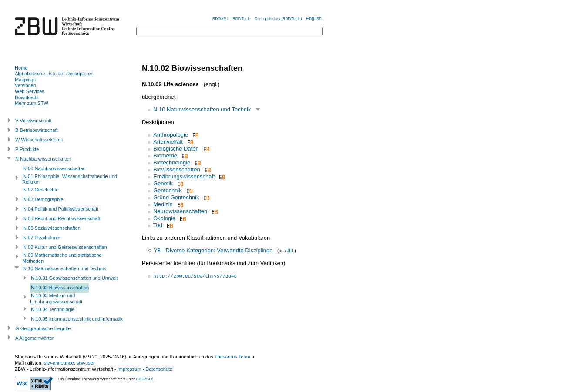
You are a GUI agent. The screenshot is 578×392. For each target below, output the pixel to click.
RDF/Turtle (242, 19)
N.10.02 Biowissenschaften (60, 288)
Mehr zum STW (32, 103)
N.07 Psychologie (42, 238)
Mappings (25, 80)
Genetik (163, 183)
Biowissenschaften (177, 169)
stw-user (86, 363)
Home (21, 68)
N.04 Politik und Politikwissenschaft (61, 209)
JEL (291, 251)
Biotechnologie (172, 162)
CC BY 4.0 (145, 379)
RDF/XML (220, 19)
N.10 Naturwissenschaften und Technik (202, 109)
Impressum (129, 369)
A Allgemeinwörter (34, 338)
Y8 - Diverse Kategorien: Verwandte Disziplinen (213, 250)
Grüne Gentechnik (176, 197)
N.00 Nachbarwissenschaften (54, 168)
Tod (158, 225)
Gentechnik (168, 190)
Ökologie (164, 218)
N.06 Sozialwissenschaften (52, 228)
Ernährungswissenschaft (184, 176)
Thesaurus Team (232, 357)
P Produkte (27, 149)
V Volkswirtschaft (34, 121)
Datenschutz (159, 369)
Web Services (30, 91)
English (314, 18)
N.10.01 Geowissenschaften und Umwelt (74, 278)
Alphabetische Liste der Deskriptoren (54, 74)
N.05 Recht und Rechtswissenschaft (62, 218)
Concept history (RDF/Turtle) (278, 19)
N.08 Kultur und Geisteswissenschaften (65, 247)
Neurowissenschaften (180, 211)
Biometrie (165, 156)
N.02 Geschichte (41, 190)
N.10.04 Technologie (53, 309)
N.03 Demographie (43, 199)
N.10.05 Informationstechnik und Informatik (77, 319)
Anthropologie (171, 135)
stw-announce (59, 363)
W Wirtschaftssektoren (39, 140)
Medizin (163, 204)
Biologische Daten (176, 149)
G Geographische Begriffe (43, 328)
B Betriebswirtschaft (37, 130)
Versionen (25, 85)
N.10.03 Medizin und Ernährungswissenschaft (56, 298)
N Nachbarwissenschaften (43, 159)
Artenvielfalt (168, 142)
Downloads (27, 97)
